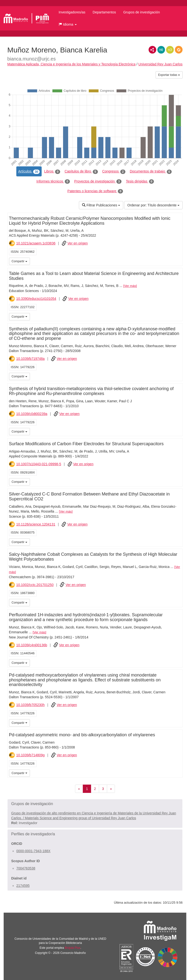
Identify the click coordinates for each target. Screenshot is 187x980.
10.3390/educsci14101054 (36, 299)
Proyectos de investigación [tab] (98, 182)
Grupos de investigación (141, 12)
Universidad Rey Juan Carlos (160, 64)
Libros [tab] (52, 172)
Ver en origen (78, 243)
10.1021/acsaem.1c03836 (36, 243)
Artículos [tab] (29, 172)
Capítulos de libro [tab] (81, 172)
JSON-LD (161, 50)
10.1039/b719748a (31, 359)
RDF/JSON (179, 50)
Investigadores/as (72, 12)
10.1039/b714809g (31, 755)
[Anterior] (79, 789)
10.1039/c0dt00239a (32, 414)
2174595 (23, 886)
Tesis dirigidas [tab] (140, 182)
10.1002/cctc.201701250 (35, 585)
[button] (68, 24)
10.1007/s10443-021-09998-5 (39, 464)
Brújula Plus (73, 948)
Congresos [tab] (114, 172)
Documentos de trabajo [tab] (151, 172)
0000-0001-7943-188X (33, 851)
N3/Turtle (170, 50)
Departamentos (104, 12)
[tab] (95, 804)
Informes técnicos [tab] (53, 182)
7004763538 (26, 868)
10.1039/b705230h (31, 705)
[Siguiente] (111, 789)
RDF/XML (152, 50)
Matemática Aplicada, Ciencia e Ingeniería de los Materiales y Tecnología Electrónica (71, 64)
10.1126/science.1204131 (36, 524)
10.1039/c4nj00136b (32, 645)
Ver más (130, 286)
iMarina (178, 261)
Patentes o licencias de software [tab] (95, 191)
